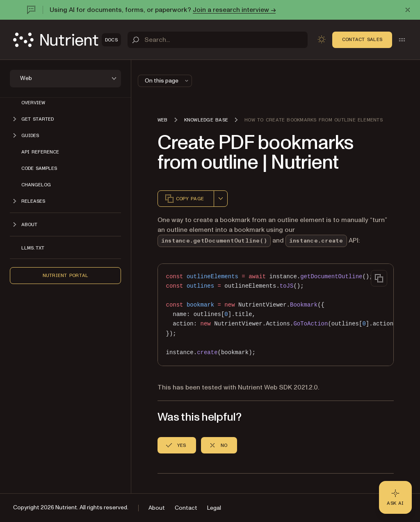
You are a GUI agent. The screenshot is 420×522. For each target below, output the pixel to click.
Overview (33, 103)
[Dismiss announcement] (408, 10)
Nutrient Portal (66, 275)
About (157, 508)
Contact (186, 508)
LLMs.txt (33, 248)
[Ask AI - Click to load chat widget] (395, 497)
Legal (214, 508)
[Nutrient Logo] (67, 40)
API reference (40, 152)
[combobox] (221, 199)
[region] (276, 315)
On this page (167, 81)
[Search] (218, 40)
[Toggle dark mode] (322, 39)
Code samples (39, 168)
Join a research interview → (234, 10)
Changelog (36, 185)
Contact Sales (362, 39)
